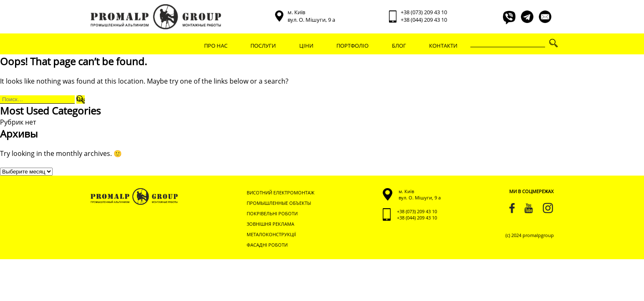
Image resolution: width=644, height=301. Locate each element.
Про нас (216, 46)
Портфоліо (352, 46)
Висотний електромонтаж (280, 193)
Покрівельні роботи (272, 213)
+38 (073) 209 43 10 (424, 12)
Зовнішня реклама (270, 224)
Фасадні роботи (267, 245)
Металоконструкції (271, 234)
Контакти (443, 46)
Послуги (263, 46)
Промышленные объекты (279, 203)
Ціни (306, 46)
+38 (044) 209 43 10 (424, 20)
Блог (399, 46)
